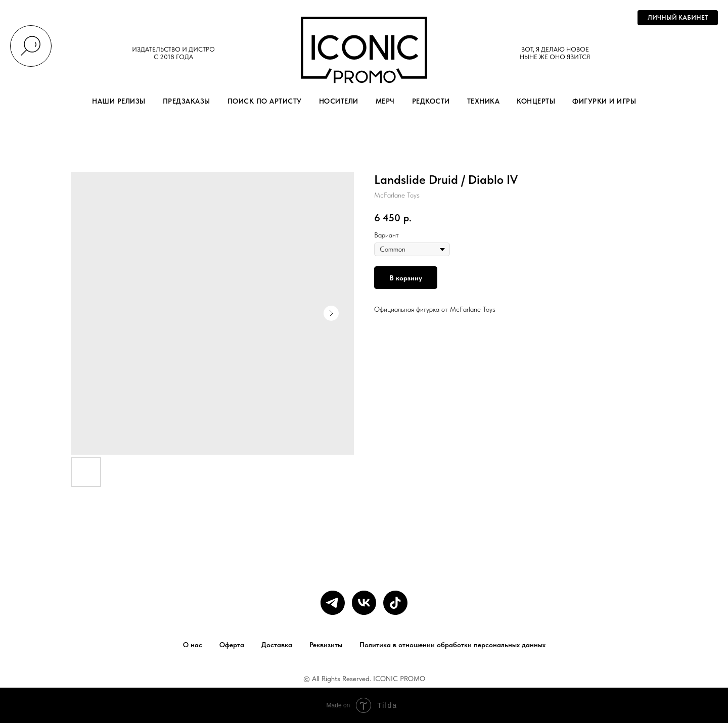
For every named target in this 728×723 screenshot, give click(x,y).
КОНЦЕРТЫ (536, 101)
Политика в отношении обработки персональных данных (452, 645)
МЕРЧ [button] (385, 101)
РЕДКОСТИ (431, 101)
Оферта (232, 645)
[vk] (364, 603)
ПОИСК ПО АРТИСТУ (265, 101)
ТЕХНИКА (484, 101)
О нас (193, 645)
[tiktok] (395, 603)
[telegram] (333, 603)
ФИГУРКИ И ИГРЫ (604, 101)
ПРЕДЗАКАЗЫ (187, 101)
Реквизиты (326, 645)
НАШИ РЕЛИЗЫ (119, 101)
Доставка (277, 645)
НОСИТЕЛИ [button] (339, 101)
